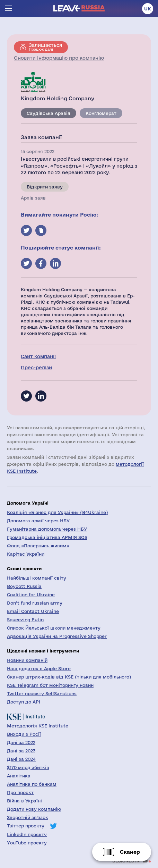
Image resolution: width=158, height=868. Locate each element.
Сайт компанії (38, 356)
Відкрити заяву (45, 187)
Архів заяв (33, 198)
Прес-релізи (36, 368)
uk (148, 9)
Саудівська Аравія (49, 113)
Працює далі (45, 47)
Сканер (130, 852)
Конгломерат (101, 113)
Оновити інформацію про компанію (59, 58)
